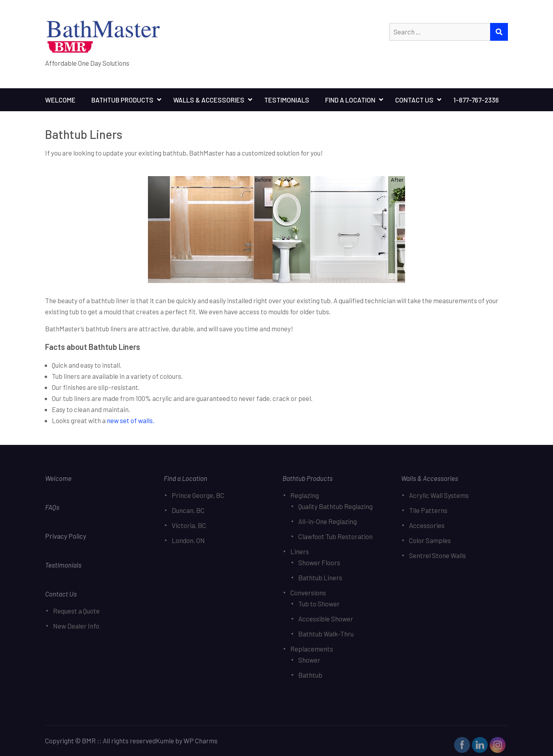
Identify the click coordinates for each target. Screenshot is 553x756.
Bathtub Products (122, 100)
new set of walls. (131, 420)
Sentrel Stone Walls (437, 555)
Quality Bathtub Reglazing (335, 506)
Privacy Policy (66, 536)
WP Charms (201, 741)
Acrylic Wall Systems (439, 495)
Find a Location (186, 478)
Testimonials (287, 100)
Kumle (165, 741)
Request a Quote (76, 611)
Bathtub (310, 675)
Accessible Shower (326, 619)
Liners (300, 551)
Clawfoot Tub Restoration (335, 536)
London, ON (188, 540)
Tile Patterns (428, 510)
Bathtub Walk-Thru (326, 634)
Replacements (312, 649)
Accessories (427, 525)
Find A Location (350, 100)
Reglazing (305, 495)
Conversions (308, 593)
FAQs (52, 507)
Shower (309, 660)
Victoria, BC (189, 525)
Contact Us (414, 100)
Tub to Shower (319, 604)
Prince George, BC (198, 495)
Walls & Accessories (209, 100)
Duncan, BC (188, 510)
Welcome (60, 100)
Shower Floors (319, 562)
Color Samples (430, 540)
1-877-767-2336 (476, 100)
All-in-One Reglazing (328, 521)
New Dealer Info (76, 626)
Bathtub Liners (320, 577)
